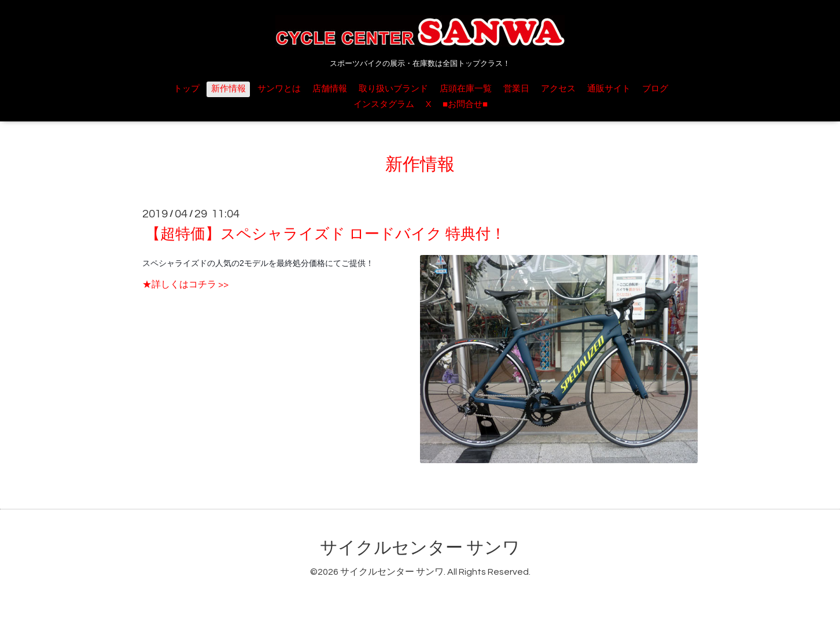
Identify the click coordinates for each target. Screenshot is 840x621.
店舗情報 (330, 89)
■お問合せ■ (465, 104)
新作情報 (229, 89)
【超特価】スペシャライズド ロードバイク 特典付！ (325, 234)
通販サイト (609, 89)
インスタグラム (384, 104)
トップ (187, 89)
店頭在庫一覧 (466, 89)
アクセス (558, 89)
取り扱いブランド (393, 89)
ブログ (655, 89)
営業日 (516, 89)
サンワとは (279, 89)
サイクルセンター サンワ (420, 548)
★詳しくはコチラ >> (185, 284)
